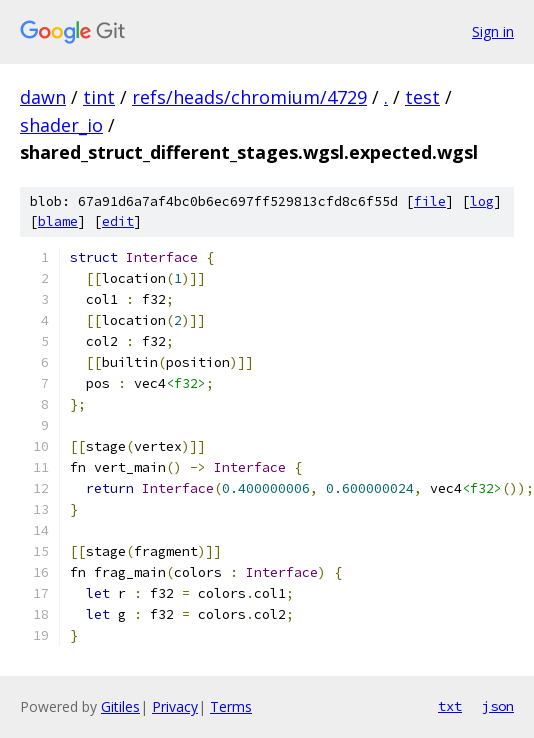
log (482, 201)
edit (118, 221)
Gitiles (120, 706)
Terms (231, 706)
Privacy (175, 706)
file (430, 201)
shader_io (61, 125)
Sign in (493, 31)
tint (99, 97)
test (422, 97)
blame (58, 221)
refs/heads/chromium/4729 (249, 97)
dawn (43, 97)
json (498, 706)
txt (450, 706)
